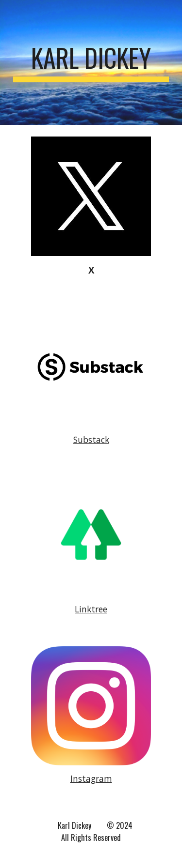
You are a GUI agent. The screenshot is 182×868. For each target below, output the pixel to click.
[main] (91, 62)
